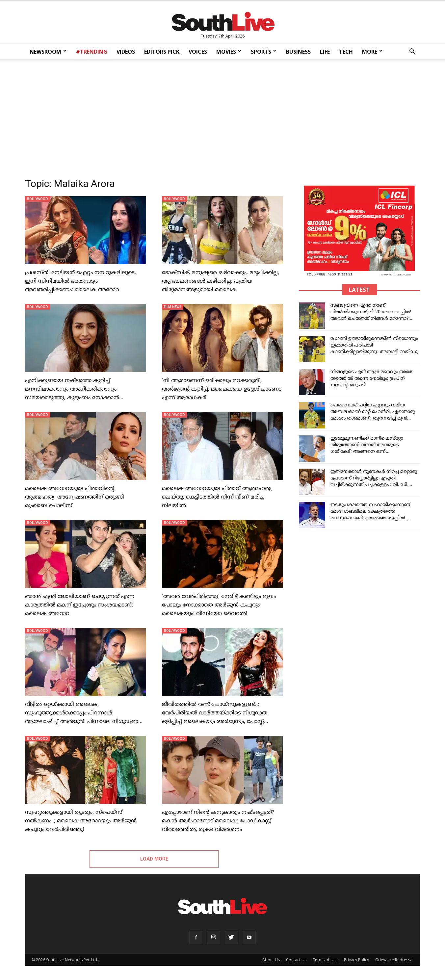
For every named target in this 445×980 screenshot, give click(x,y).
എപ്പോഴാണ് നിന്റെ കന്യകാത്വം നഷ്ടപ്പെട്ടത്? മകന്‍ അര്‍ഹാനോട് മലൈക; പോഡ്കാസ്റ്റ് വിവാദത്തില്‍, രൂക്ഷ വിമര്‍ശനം (218, 821)
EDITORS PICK (162, 52)
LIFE (325, 52)
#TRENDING (92, 52)
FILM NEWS (173, 307)
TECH (346, 52)
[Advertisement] (222, 116)
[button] (412, 52)
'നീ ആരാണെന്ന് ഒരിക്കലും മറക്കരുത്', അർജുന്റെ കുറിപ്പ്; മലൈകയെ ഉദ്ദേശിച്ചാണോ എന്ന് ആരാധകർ (222, 389)
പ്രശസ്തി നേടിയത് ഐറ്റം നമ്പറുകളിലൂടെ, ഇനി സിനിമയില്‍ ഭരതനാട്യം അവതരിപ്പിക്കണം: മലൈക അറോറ (80, 281)
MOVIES (229, 52)
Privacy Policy (356, 960)
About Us (271, 960)
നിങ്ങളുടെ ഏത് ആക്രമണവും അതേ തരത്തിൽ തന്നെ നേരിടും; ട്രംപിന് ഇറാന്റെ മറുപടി (372, 379)
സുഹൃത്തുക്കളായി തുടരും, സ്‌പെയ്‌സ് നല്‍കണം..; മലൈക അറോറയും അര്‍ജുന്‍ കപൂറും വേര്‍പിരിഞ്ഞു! (81, 821)
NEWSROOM (48, 52)
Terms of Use (325, 960)
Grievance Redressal (394, 960)
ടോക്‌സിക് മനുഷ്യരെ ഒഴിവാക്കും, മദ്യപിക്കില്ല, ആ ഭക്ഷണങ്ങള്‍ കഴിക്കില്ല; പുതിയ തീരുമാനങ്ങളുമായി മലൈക (221, 281)
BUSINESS (298, 52)
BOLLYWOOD (38, 199)
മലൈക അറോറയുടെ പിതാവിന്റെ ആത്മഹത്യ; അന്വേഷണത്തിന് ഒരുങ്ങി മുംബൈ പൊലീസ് (75, 497)
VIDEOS (126, 52)
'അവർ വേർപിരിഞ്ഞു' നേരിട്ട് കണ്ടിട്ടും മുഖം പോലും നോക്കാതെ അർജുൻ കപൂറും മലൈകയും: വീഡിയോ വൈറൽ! (219, 605)
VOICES (198, 52)
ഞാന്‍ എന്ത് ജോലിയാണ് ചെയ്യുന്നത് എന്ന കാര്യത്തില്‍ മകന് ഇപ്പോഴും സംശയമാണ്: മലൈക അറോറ (80, 605)
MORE (372, 52)
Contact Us (296, 960)
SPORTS (264, 52)
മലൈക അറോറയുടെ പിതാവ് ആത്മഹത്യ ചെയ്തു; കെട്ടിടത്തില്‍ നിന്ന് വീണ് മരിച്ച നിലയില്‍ (217, 497)
